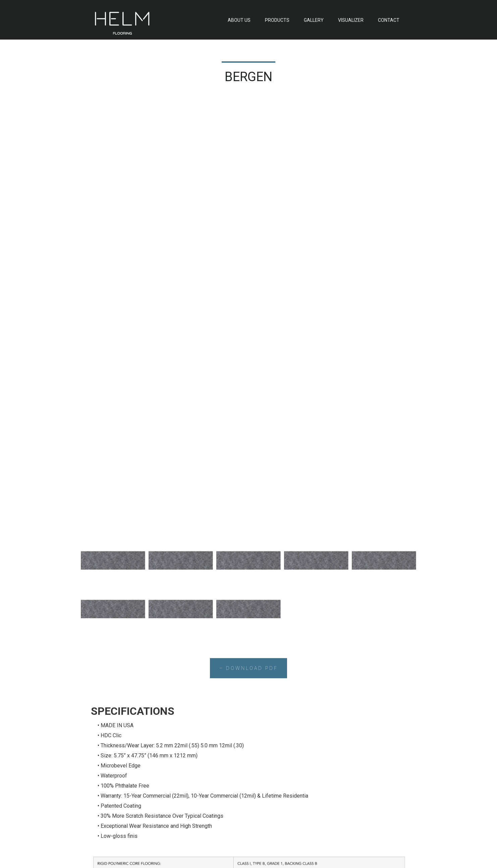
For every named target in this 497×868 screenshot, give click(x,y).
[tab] (113, 110)
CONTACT (389, 20)
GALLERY (314, 20)
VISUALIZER (351, 20)
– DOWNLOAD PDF (249, 218)
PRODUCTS (277, 20)
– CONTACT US (249, 684)
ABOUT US (239, 20)
